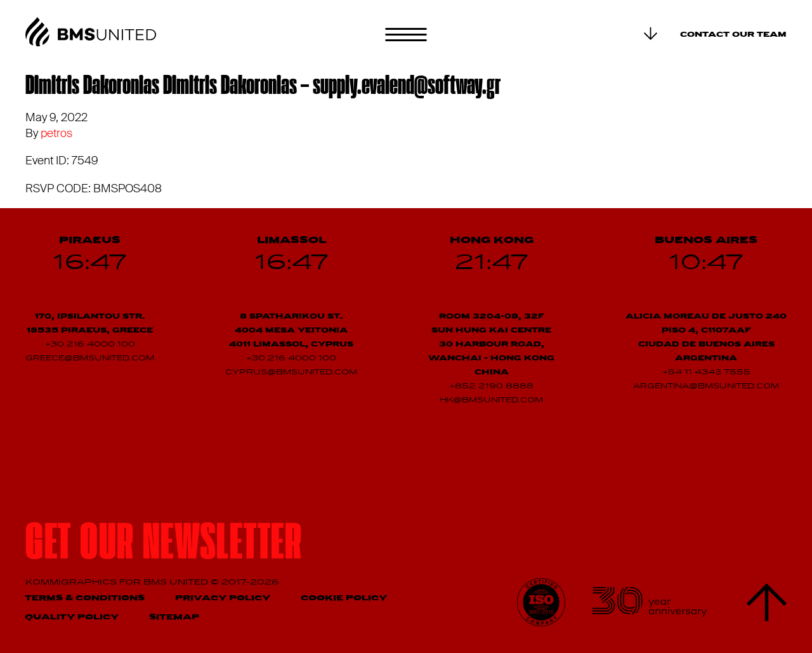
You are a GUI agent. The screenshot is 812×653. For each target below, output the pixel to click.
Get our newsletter (164, 546)
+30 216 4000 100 (90, 345)
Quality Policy (72, 617)
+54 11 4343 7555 (706, 373)
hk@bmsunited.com (491, 400)
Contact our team (733, 35)
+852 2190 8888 (491, 386)
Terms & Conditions (85, 598)
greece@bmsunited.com (90, 359)
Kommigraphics (72, 582)
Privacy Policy (223, 598)
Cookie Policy (344, 598)
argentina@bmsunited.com (706, 386)
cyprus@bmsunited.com (291, 373)
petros (56, 133)
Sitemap (174, 617)
